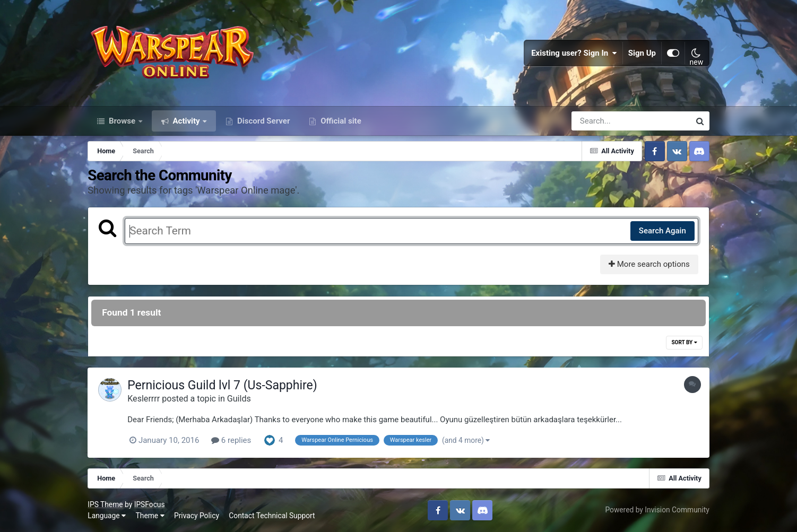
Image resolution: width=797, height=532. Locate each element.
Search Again (662, 231)
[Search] (601, 121)
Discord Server (262, 121)
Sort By (684, 342)
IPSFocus (150, 504)
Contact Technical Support (272, 516)
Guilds (239, 399)
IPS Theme (105, 504)
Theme (150, 516)
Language (107, 516)
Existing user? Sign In (574, 53)
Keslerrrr (144, 399)
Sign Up (642, 53)
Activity (187, 121)
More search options (649, 264)
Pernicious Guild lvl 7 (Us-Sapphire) (222, 385)
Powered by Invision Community (657, 510)
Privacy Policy (197, 516)
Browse (122, 121)
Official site (340, 121)
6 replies (231, 440)
